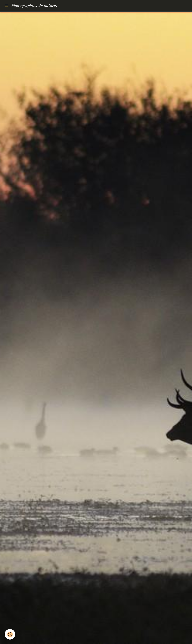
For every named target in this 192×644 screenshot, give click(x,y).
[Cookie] (10, 634)
